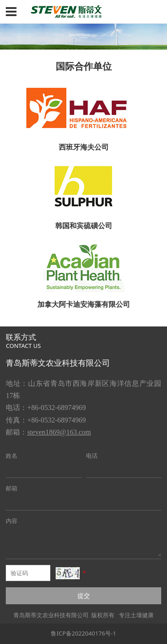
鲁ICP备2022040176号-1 (83, 633)
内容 (12, 521)
